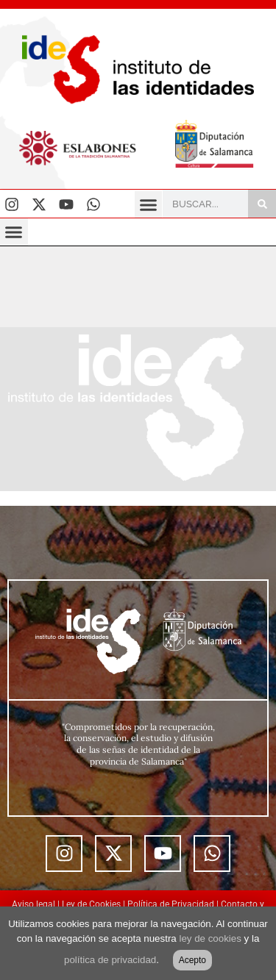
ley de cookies (210, 938)
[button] (149, 205)
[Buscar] (262, 204)
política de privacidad (110, 960)
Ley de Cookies (91, 904)
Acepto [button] (192, 960)
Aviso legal (33, 904)
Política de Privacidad (171, 904)
